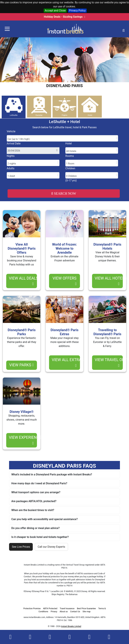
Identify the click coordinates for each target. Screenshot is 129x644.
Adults (11, 168)
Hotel (69, 143)
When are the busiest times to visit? (33, 510)
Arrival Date (14, 143)
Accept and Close (55, 11)
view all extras (66, 363)
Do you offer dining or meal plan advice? (36, 528)
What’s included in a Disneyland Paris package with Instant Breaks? (52, 474)
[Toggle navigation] (7, 29)
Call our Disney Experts (51, 547)
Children (70, 168)
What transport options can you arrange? (36, 492)
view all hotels (109, 281)
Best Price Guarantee (86, 609)
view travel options (109, 363)
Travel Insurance (67, 609)
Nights (11, 156)
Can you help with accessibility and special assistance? (45, 519)
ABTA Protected (50, 609)
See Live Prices (21, 547)
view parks (21, 365)
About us (64, 612)
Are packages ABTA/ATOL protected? (34, 501)
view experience (23, 440)
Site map (87, 612)
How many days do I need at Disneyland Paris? (39, 483)
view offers (65, 281)
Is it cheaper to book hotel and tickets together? (40, 537)
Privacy (54, 612)
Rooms (70, 156)
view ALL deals (23, 281)
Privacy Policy (77, 11)
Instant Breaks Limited (71, 626)
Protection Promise (32, 609)
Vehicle (11, 131)
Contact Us (75, 612)
